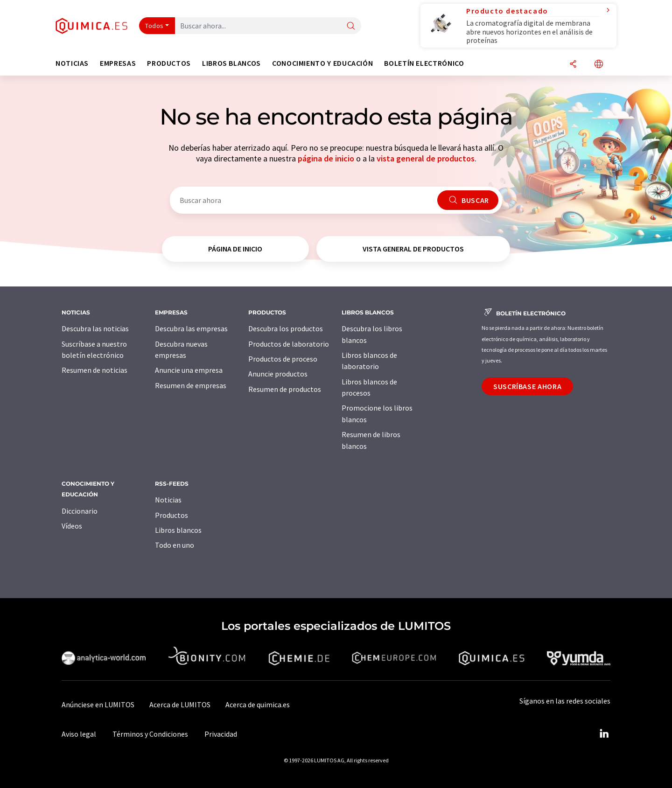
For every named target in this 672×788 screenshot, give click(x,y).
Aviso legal (79, 734)
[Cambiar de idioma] (599, 65)
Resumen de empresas (191, 385)
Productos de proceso (283, 359)
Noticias (168, 500)
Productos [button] (169, 63)
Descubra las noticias (95, 328)
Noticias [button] (72, 63)
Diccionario (80, 511)
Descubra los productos (286, 328)
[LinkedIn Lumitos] (604, 734)
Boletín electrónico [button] (424, 63)
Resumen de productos (285, 389)
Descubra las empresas (191, 328)
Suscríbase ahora (527, 386)
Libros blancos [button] (231, 63)
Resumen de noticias (94, 370)
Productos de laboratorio (289, 344)
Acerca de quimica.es (258, 704)
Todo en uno (175, 545)
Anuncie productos (278, 374)
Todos (154, 26)
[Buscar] (351, 26)
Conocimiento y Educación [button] (322, 63)
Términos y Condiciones (150, 734)
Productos (171, 515)
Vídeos (72, 526)
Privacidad (221, 734)
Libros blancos (178, 530)
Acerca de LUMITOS (180, 704)
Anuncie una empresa (189, 370)
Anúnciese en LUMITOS (98, 704)
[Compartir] (573, 65)
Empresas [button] (118, 63)
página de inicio (326, 158)
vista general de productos (426, 158)
